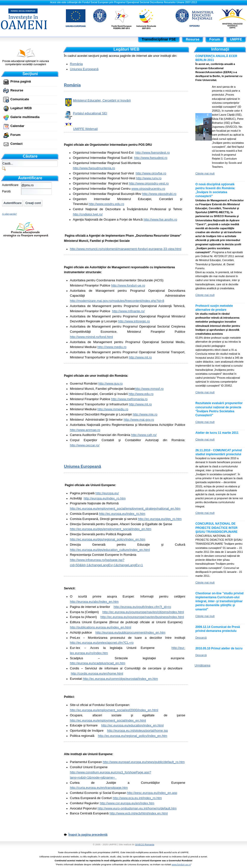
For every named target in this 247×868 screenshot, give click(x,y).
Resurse (17, 90)
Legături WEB (21, 108)
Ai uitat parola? (9, 214)
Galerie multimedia (25, 117)
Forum (15, 135)
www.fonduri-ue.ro (181, 864)
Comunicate (20, 99)
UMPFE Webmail (85, 129)
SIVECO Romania (145, 844)
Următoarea (202, 665)
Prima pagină (21, 81)
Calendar (17, 126)
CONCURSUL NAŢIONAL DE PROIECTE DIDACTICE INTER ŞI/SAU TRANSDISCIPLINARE (216, 528)
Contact (16, 144)
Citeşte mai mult (205, 173)
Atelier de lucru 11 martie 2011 (217, 433)
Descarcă (201, 638)
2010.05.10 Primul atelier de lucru (219, 648)
